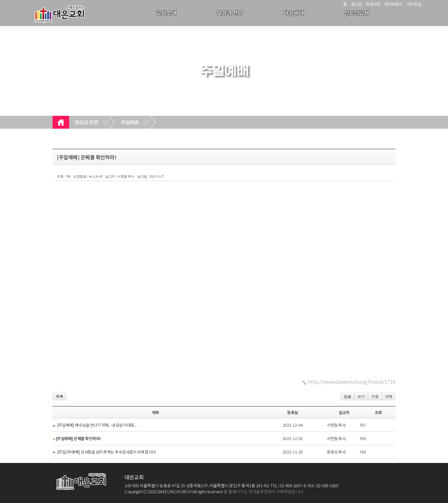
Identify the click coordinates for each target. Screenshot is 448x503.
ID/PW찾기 (394, 4)
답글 (347, 396)
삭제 (389, 396)
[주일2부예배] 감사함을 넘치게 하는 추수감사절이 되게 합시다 (106, 452)
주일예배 (130, 123)
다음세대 (293, 13)
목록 (59, 396)
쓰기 (361, 396)
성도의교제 (357, 13)
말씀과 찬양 (230, 13)
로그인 (357, 4)
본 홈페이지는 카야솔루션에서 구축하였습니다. (264, 491)
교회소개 (166, 13)
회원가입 (373, 4)
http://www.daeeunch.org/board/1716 (352, 381)
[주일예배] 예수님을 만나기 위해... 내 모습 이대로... (97, 425)
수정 (375, 396)
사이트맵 (414, 4)
